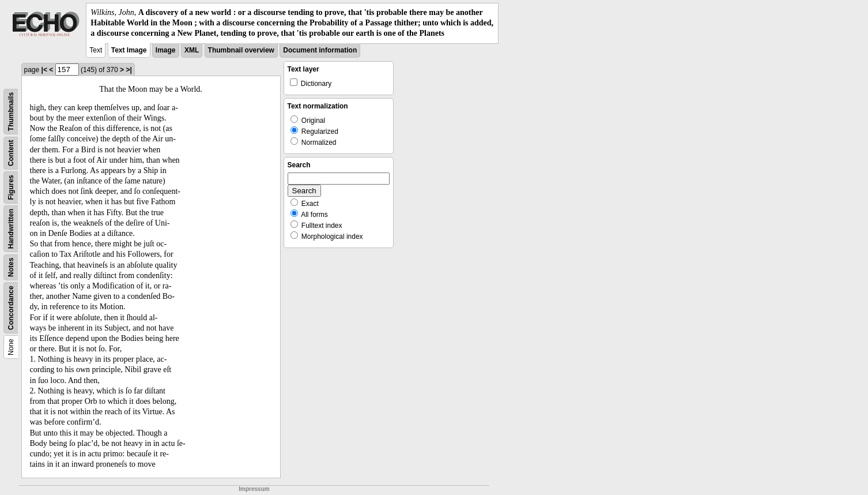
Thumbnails (11, 111)
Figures (11, 187)
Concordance (11, 308)
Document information (320, 50)
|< (44, 70)
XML (192, 50)
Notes (11, 267)
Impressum (254, 489)
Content (11, 153)
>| (129, 70)
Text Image (129, 50)
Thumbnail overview (241, 50)
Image (166, 50)
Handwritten (11, 228)
